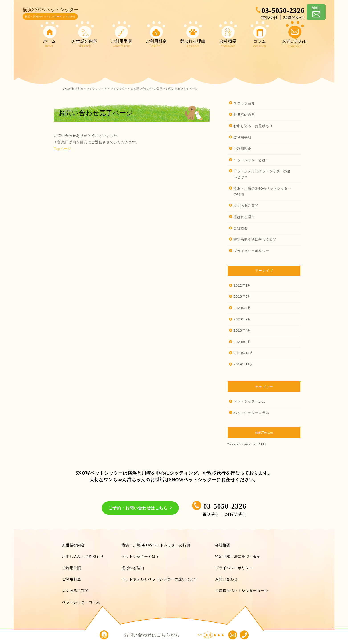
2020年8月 (242, 308)
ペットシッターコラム (251, 413)
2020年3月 (242, 342)
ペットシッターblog (250, 401)
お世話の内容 (244, 115)
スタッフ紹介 (244, 103)
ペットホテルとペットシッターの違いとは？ (262, 174)
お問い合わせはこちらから (152, 635)
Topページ (63, 149)
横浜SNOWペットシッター (51, 10)
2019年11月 (243, 364)
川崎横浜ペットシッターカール (242, 591)
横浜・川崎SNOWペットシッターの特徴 (156, 545)
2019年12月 (243, 353)
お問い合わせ (226, 579)
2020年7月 (242, 319)
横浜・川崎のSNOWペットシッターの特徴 (262, 191)
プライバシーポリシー (251, 251)
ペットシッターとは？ (251, 160)
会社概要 (241, 228)
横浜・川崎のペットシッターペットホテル (50, 17)
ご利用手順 (242, 137)
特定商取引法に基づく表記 (255, 239)
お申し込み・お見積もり (253, 126)
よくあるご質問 (246, 205)
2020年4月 (242, 330)
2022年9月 (242, 285)
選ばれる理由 (244, 217)
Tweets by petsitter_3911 (247, 444)
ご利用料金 (242, 149)
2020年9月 (242, 296)
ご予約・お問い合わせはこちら (138, 508)
